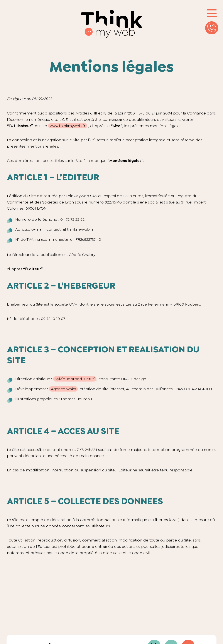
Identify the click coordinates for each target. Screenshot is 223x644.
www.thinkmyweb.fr (68, 126)
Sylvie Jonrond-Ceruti (75, 379)
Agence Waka (63, 389)
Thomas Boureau (76, 399)
